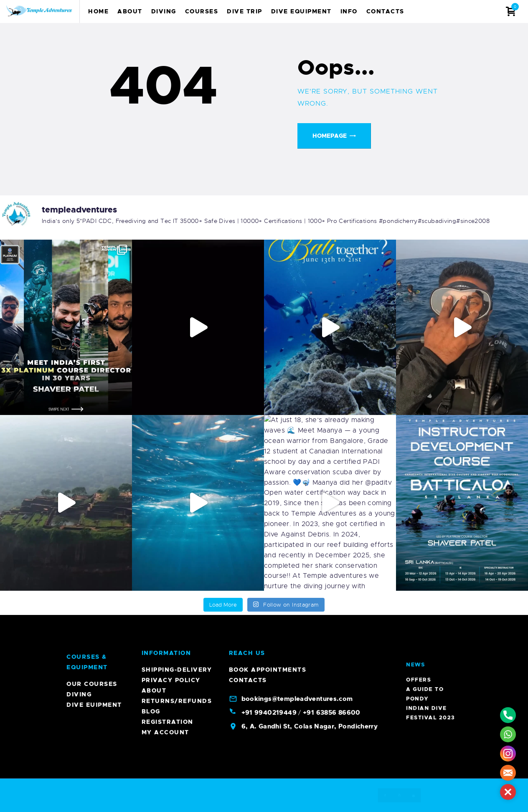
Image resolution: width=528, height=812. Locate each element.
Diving (508, 694)
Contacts (248, 252)
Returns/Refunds (177, 273)
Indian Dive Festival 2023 (434, 649)
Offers (432, 644)
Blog (151, 283)
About (154, 262)
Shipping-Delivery (177, 241)
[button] (508, 792)
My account (165, 304)
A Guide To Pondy (433, 646)
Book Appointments (268, 241)
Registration (168, 293)
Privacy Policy (171, 252)
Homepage (330, 136)
